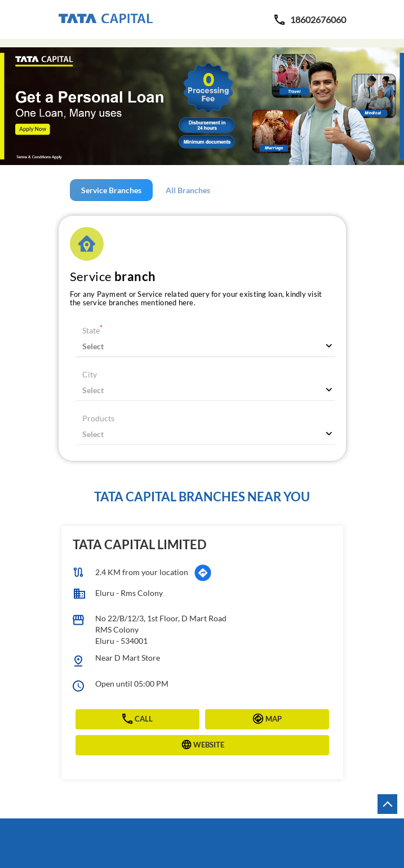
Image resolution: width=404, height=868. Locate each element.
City (90, 374)
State (92, 330)
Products (98, 418)
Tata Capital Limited (139, 544)
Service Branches (111, 190)
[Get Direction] (203, 573)
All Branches (188, 190)
